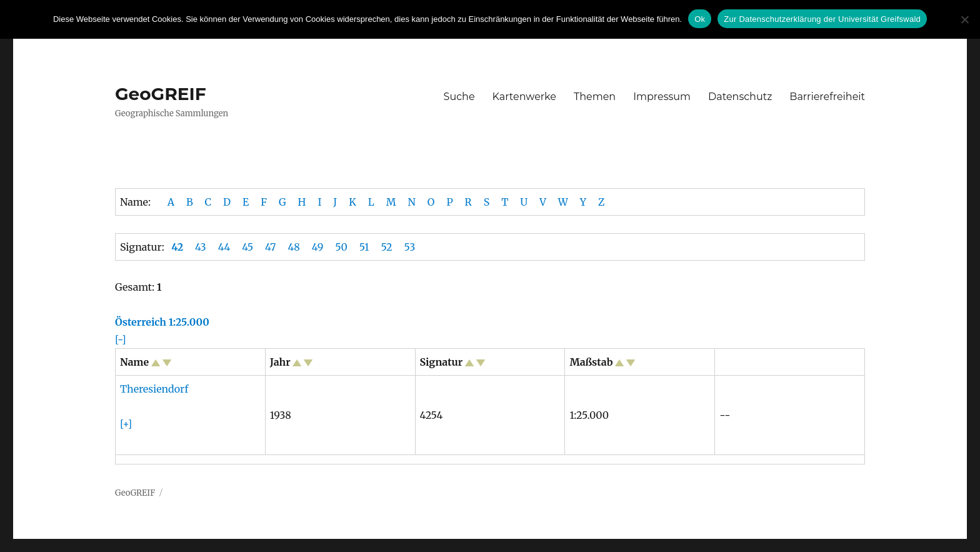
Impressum (662, 97)
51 (364, 247)
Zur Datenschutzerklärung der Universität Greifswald (822, 19)
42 (177, 247)
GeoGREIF (161, 94)
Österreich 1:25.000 (162, 322)
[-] (121, 339)
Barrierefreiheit (827, 97)
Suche (459, 97)
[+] (126, 424)
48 (293, 247)
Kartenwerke (524, 97)
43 (201, 247)
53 (410, 247)
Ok (700, 19)
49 (318, 247)
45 (247, 247)
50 (341, 247)
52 (386, 247)
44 (224, 247)
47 (270, 247)
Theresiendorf (154, 389)
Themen (595, 97)
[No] (964, 19)
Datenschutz (740, 97)
